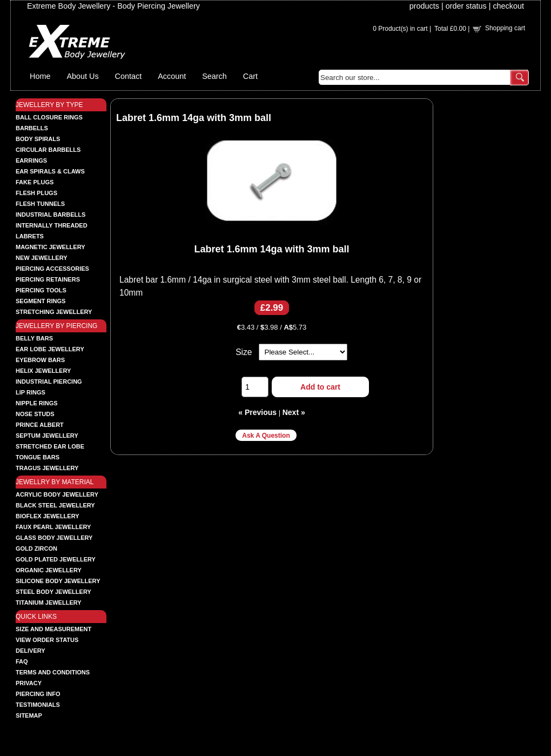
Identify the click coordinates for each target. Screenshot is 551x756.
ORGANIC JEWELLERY (49, 570)
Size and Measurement (53, 629)
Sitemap (29, 715)
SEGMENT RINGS (41, 301)
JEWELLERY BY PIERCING (56, 326)
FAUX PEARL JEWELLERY (53, 527)
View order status (47, 640)
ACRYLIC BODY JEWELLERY (57, 494)
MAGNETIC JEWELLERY (51, 247)
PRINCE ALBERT (40, 425)
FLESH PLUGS (36, 193)
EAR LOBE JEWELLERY (50, 349)
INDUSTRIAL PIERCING (49, 382)
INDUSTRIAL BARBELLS (51, 215)
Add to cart (320, 387)
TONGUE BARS (38, 457)
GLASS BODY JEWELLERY (54, 538)
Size (244, 352)
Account (172, 76)
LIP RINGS (31, 392)
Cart (250, 76)
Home (40, 76)
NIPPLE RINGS (37, 403)
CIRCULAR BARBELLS (48, 150)
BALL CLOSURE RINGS (49, 117)
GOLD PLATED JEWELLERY (56, 559)
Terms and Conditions (53, 672)
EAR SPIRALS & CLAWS (50, 171)
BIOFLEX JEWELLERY (48, 516)
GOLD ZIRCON (36, 548)
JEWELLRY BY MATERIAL (55, 482)
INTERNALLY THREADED (52, 225)
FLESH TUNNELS (40, 204)
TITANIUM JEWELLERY (49, 603)
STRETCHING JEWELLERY (54, 312)
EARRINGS (31, 160)
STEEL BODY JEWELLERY (53, 592)
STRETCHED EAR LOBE (50, 446)
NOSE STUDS (35, 414)
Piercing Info (38, 694)
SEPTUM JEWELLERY (47, 436)
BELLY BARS (34, 338)
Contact (129, 76)
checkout (508, 6)
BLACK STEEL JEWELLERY (55, 505)
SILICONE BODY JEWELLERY (58, 581)
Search (214, 76)
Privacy (29, 683)
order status (466, 6)
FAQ (22, 661)
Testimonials (38, 705)
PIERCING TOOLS (41, 290)
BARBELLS (32, 128)
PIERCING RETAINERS (48, 279)
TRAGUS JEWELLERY (47, 468)
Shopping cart (505, 28)
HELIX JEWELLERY (43, 371)
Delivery (31, 651)
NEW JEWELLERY (42, 258)
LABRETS (30, 236)
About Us (82, 76)
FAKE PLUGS (35, 182)
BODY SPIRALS (38, 139)
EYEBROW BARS (40, 360)
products (424, 6)
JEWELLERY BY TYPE (49, 105)
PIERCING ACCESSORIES (52, 269)
